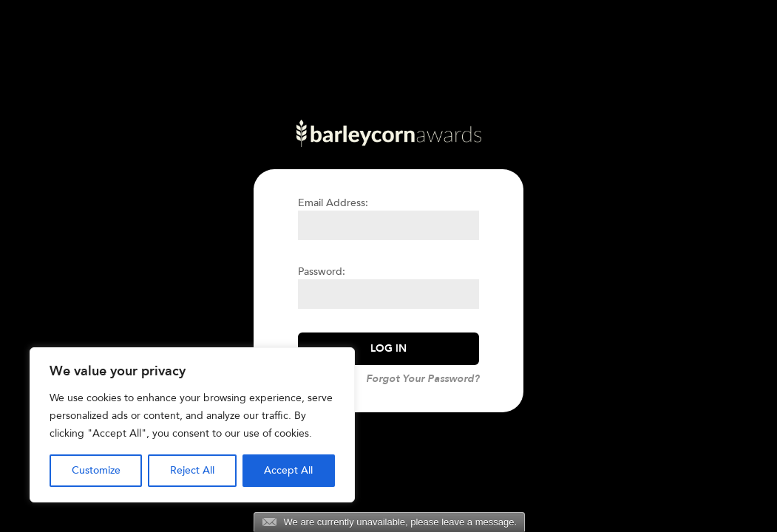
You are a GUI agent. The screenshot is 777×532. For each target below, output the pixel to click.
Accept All (288, 470)
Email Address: (333, 203)
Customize (96, 470)
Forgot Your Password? (423, 379)
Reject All (192, 470)
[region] (192, 425)
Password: (322, 272)
